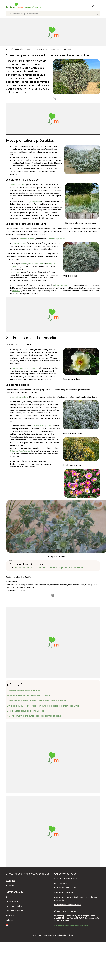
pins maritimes (61, 285)
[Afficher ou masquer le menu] (99, 6)
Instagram (11, 881)
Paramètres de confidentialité (67, 905)
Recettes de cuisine (15, 911)
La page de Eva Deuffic (16, 590)
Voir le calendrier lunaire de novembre (71, 925)
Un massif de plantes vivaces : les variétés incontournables (37, 701)
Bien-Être (10, 915)
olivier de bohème (37, 264)
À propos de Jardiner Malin (66, 878)
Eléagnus (56, 239)
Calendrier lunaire (14, 906)
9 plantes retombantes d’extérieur (24, 691)
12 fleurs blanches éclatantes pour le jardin (28, 696)
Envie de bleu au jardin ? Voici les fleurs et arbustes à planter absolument (44, 706)
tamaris (24, 264)
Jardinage (17, 49)
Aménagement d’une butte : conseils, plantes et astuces (49, 567)
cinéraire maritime (20, 397)
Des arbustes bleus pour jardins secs (26, 711)
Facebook (10, 885)
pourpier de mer (19, 243)
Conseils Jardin (13, 901)
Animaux (10, 920)
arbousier (16, 291)
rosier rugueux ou (25, 368)
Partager (55, 99)
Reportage (26, 49)
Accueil (9, 49)
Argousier (15, 272)
